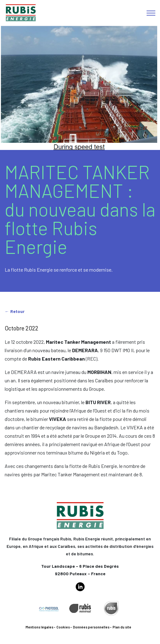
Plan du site (122, 627)
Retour (17, 311)
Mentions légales (39, 627)
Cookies (63, 627)
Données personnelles (91, 627)
